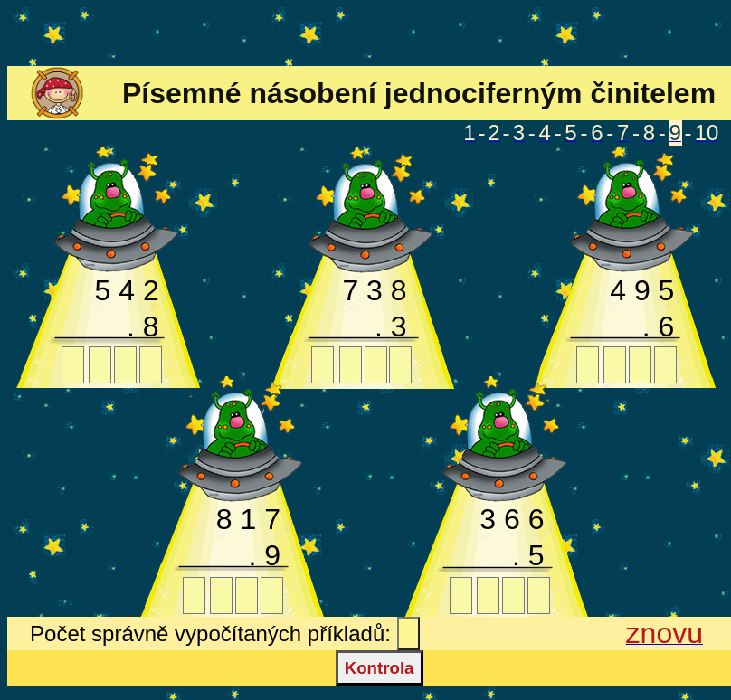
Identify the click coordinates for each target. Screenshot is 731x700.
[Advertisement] (365, 34)
